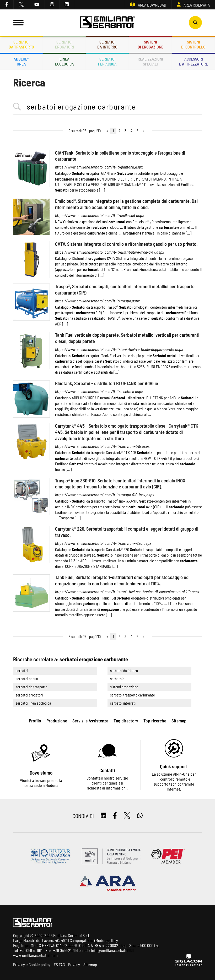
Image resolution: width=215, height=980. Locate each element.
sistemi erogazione (124, 687)
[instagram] (52, 5)
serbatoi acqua (27, 679)
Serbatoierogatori (64, 44)
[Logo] (107, 23)
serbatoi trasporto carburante (133, 695)
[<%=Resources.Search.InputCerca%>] (107, 107)
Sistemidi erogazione (150, 44)
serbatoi (22, 671)
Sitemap (90, 964)
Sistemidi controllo (193, 44)
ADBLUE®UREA (21, 61)
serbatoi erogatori (29, 695)
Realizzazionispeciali (150, 61)
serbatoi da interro (124, 671)
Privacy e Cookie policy (32, 964)
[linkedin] (67, 5)
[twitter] (21, 5)
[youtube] (37, 5)
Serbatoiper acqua (107, 61)
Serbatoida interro (107, 44)
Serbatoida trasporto (21, 44)
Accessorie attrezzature (193, 61)
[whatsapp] (140, 816)
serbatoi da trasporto (32, 687)
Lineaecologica (64, 61)
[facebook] (7, 5)
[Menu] (18, 23)
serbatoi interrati (123, 703)
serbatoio (117, 679)
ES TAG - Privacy (67, 964)
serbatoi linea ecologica (33, 703)
